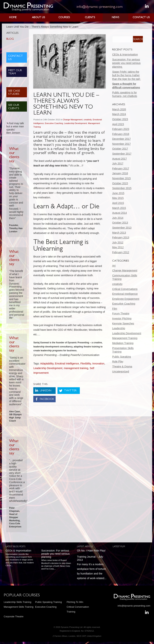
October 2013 (120, 223)
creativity (88, 120)
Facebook (47, 399)
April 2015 (118, 203)
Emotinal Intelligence (67, 364)
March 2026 (119, 109)
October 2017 (120, 149)
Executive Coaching (54, 123)
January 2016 (120, 173)
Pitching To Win (75, 602)
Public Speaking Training (48, 602)
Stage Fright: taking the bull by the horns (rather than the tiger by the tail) (126, 75)
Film (115, 309)
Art (114, 266)
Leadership (119, 328)
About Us (38, 18)
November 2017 (121, 144)
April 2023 (118, 124)
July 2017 (118, 164)
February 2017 (121, 169)
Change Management (73, 120)
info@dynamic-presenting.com (100, 7)
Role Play (118, 361)
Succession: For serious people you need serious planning (126, 63)
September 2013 (122, 228)
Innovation (98, 364)
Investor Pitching (122, 318)
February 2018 (121, 134)
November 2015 (121, 178)
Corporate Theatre (14, 616)
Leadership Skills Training (17, 602)
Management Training (125, 338)
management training (76, 368)
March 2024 (119, 114)
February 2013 (121, 237)
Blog (10, 39)
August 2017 (119, 159)
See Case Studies (14, 93)
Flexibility (86, 364)
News (115, 18)
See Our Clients (14, 107)
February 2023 (121, 129)
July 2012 (118, 242)
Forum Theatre (121, 313)
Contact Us (141, 18)
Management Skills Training (19, 607)
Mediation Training (123, 343)
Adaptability (47, 364)
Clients (90, 18)
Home (13, 18)
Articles (12, 33)
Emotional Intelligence (125, 294)
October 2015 (120, 183)
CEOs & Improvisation (125, 55)
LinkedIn (46, 391)
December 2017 (121, 139)
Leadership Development (76, 123)
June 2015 (118, 193)
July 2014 (118, 218)
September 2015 (122, 188)
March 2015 (119, 208)
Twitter (70, 391)
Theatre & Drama (122, 366)
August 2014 (119, 213)
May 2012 (118, 247)
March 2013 (119, 233)
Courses (64, 18)
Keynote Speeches (123, 323)
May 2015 (118, 198)
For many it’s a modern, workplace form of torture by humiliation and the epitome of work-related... (92, 564)
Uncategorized (121, 371)
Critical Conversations (125, 289)
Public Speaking (121, 357)
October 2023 (120, 119)
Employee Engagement (126, 299)
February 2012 (121, 252)
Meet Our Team (15, 72)
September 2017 (122, 154)
